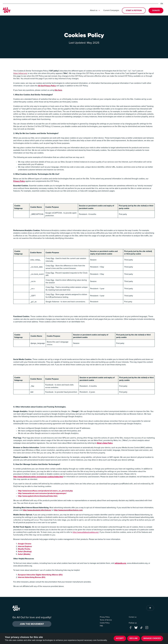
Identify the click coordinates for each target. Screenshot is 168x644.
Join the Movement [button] (32, 624)
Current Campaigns (111, 10)
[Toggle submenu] (99, 10)
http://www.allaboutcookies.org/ (86, 532)
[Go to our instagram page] (147, 627)
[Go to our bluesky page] (136, 627)
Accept (120, 638)
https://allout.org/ (20, 73)
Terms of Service (106, 620)
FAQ (101, 626)
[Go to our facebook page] (131, 627)
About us (95, 10)
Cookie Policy (105, 623)
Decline (134, 638)
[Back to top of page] (150, 608)
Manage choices (152, 638)
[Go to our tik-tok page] (141, 627)
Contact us (133, 617)
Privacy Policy (105, 617)
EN (162, 4)
